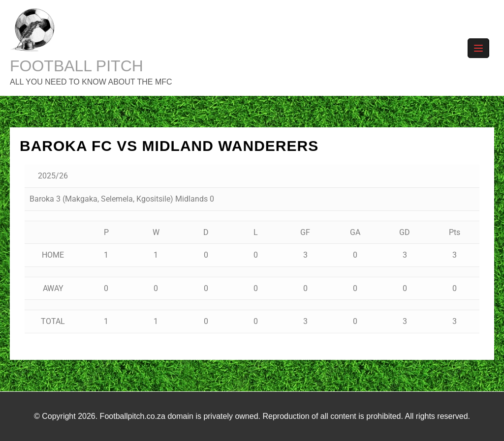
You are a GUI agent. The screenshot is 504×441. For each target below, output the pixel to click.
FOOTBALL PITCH (77, 66)
